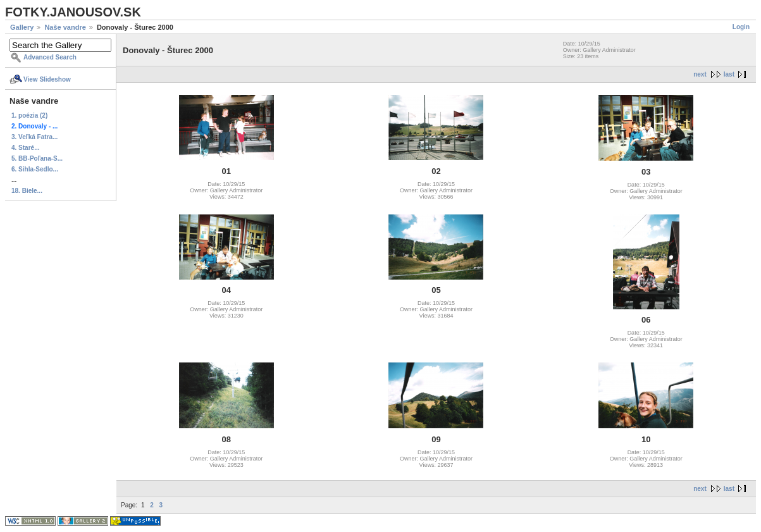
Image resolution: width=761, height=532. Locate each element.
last (729, 74)
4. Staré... (25, 148)
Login (741, 27)
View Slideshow (47, 79)
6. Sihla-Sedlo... (35, 169)
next (700, 74)
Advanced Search (50, 57)
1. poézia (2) (29, 115)
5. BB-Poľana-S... (37, 158)
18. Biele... (27, 191)
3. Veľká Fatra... (34, 137)
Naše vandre (65, 27)
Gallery (22, 27)
